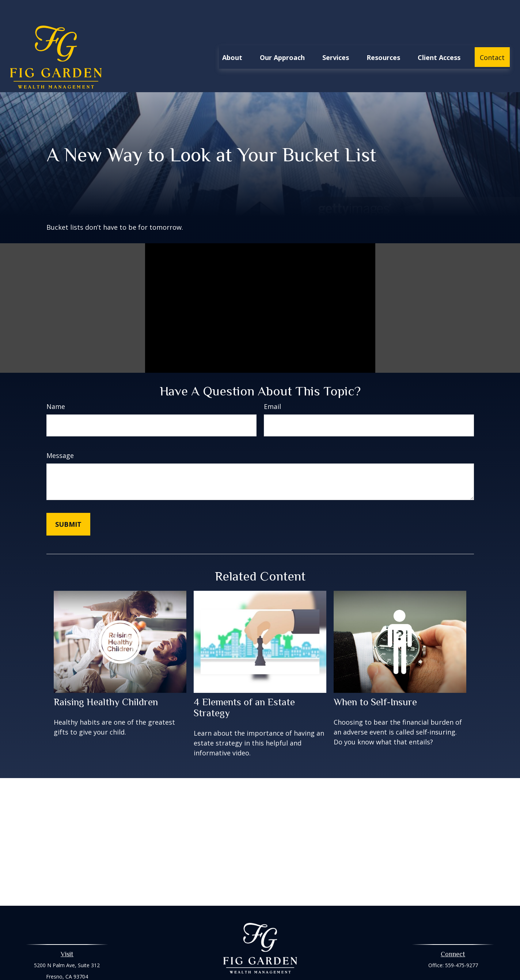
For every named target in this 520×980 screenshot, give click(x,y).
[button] (232, 35)
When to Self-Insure (375, 680)
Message (60, 433)
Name (56, 384)
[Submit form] (68, 502)
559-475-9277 (462, 943)
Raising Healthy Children (106, 680)
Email (272, 384)
